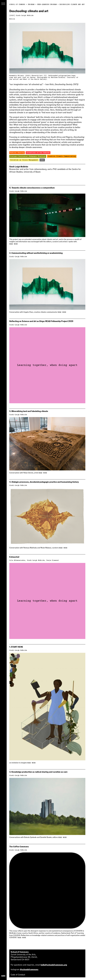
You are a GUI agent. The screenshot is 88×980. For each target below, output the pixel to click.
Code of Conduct (18, 975)
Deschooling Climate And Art (72, 5)
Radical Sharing (17, 153)
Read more (13, 244)
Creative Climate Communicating (62, 156)
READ (42, 160)
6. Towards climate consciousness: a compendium (32, 188)
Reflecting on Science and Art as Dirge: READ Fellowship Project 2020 (41, 321)
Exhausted (14, 557)
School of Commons (17, 5)
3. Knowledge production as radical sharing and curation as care (38, 772)
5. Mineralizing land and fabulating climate (29, 411)
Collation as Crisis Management (24, 160)
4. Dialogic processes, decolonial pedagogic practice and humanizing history (44, 482)
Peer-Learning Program (47, 5)
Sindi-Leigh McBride (25, 16)
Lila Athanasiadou (17, 560)
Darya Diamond (52, 560)
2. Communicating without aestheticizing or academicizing (36, 253)
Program (31, 5)
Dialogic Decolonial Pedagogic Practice (28, 156)
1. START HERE (16, 647)
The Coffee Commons (19, 847)
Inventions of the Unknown (38, 153)
